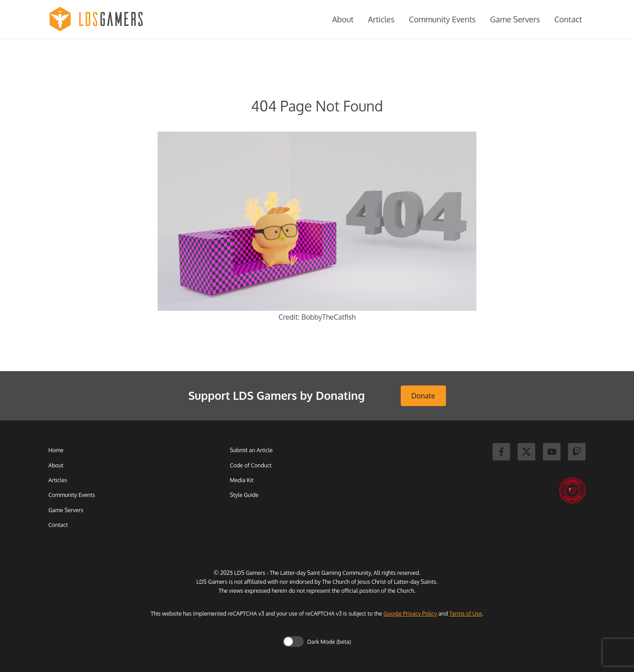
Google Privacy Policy (410, 613)
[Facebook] (501, 453)
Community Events (442, 19)
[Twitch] (577, 453)
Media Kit (242, 480)
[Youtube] (552, 453)
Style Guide (244, 495)
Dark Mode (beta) (329, 642)
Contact (568, 19)
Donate (423, 396)
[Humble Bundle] (572, 491)
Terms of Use (465, 613)
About (343, 19)
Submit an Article (251, 450)
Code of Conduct (251, 465)
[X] (527, 453)
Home (56, 450)
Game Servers (515, 19)
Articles (381, 19)
